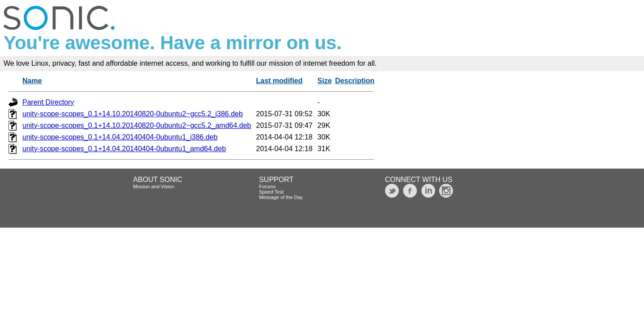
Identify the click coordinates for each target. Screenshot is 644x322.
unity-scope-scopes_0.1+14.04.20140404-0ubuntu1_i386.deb (120, 137)
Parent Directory (48, 102)
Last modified (280, 81)
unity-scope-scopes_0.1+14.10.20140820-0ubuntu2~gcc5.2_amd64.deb (137, 125)
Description (355, 81)
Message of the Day (281, 197)
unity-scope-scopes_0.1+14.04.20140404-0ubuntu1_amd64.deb (124, 149)
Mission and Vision (154, 186)
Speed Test (271, 192)
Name (32, 81)
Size (325, 81)
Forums (267, 186)
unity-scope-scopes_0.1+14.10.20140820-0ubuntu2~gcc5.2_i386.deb (133, 114)
